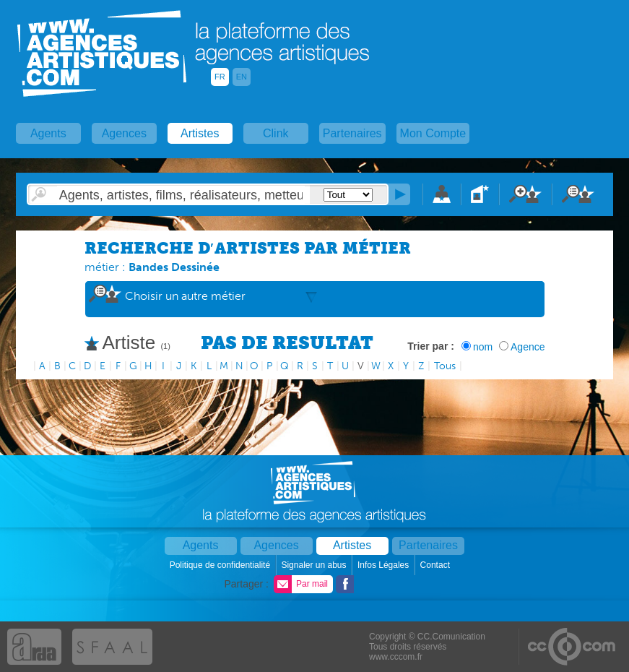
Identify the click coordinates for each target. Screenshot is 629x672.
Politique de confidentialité (221, 565)
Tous (445, 366)
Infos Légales (385, 565)
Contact (437, 565)
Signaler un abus (314, 565)
